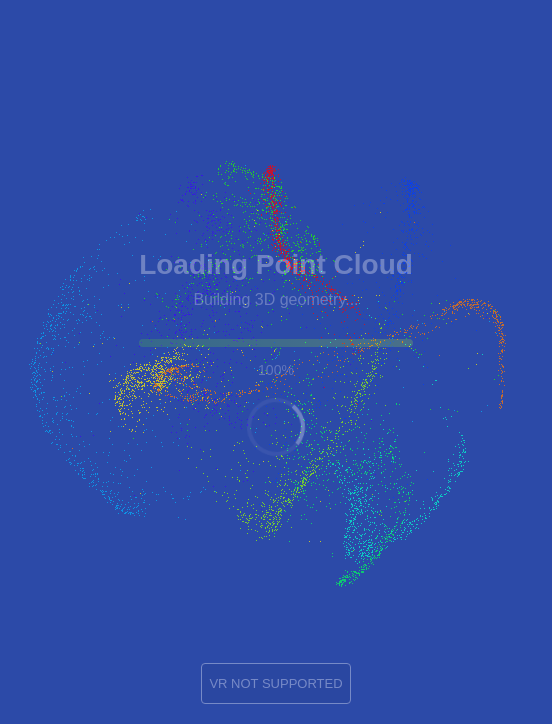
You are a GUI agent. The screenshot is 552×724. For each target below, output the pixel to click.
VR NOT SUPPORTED (275, 683)
